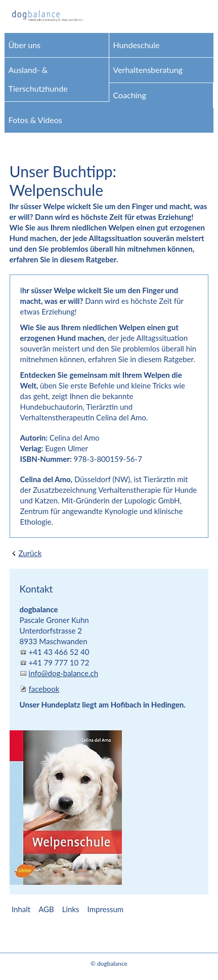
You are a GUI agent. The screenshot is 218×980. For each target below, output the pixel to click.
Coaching (130, 95)
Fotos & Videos (35, 120)
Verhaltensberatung (148, 70)
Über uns (25, 45)
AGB (46, 909)
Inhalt (21, 909)
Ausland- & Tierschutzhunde (38, 79)
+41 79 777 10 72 (59, 662)
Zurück (30, 553)
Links (71, 909)
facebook (44, 689)
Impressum (106, 909)
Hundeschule (137, 45)
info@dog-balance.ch (63, 673)
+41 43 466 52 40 (59, 652)
